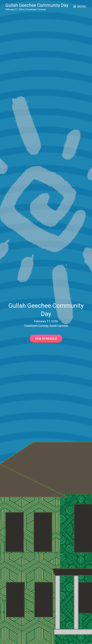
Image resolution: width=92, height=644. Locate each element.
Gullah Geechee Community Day (37, 5)
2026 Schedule (49, 340)
